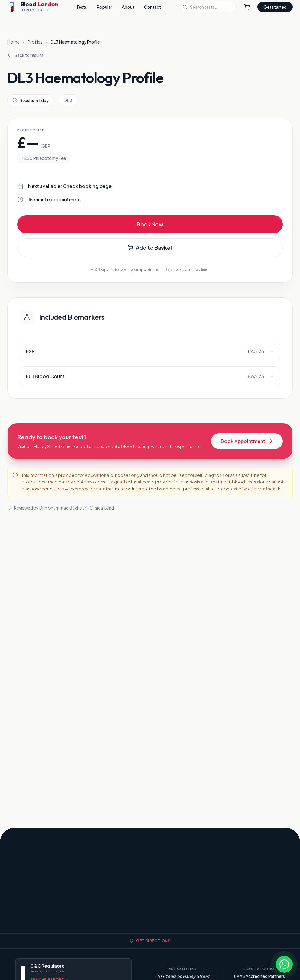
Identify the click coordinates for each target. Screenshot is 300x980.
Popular (104, 7)
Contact (152, 7)
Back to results (25, 55)
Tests (82, 7)
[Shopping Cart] (247, 7)
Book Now (150, 224)
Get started (275, 7)
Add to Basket (150, 247)
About (128, 7)
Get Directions (150, 941)
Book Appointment (247, 441)
